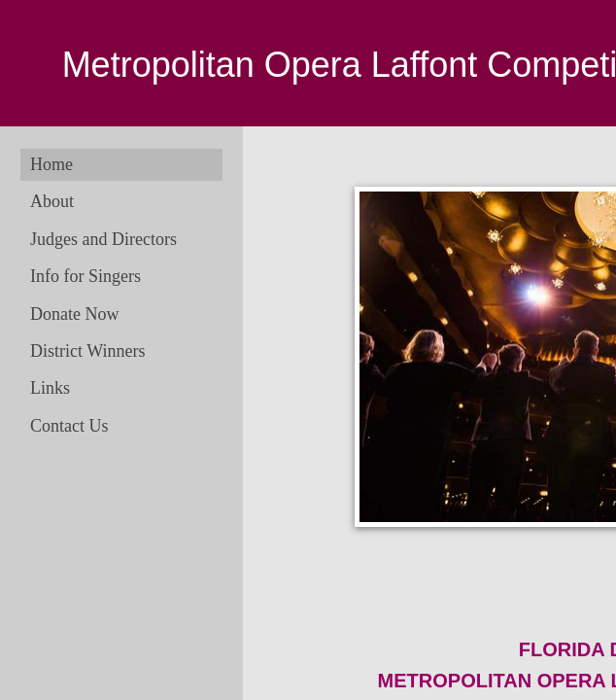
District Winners (87, 351)
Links (50, 388)
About (52, 201)
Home (51, 164)
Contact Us (69, 426)
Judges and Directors (103, 239)
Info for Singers (86, 276)
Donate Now (74, 314)
